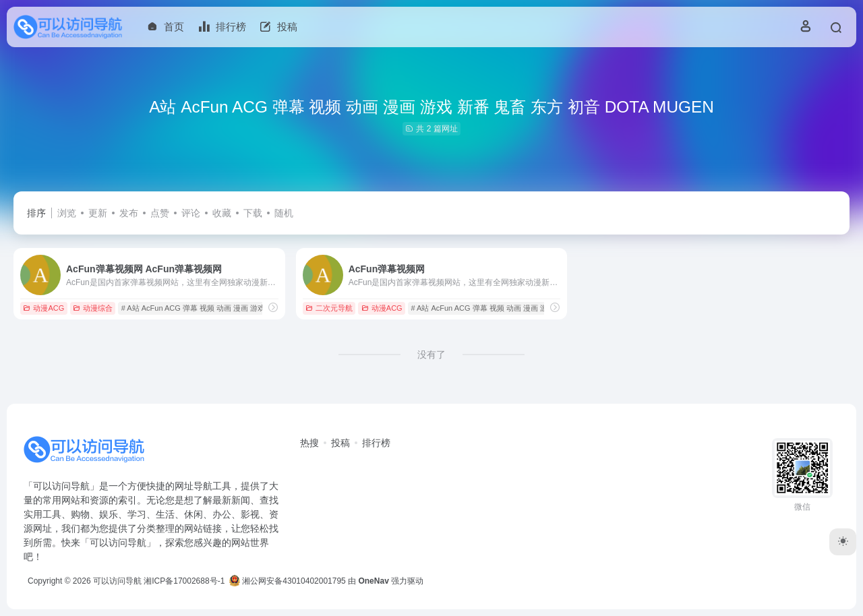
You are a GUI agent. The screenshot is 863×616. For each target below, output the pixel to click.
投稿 (340, 443)
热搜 (309, 443)
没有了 (431, 355)
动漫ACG (43, 308)
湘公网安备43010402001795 (288, 581)
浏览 (67, 213)
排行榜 (376, 443)
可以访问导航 (117, 581)
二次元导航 (329, 308)
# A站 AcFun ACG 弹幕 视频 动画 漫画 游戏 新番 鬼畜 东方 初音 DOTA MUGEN (253, 308)
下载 (253, 213)
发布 (129, 213)
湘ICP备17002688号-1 (184, 581)
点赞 (160, 213)
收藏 (222, 213)
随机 (284, 213)
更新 (98, 213)
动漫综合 (93, 308)
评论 (191, 213)
